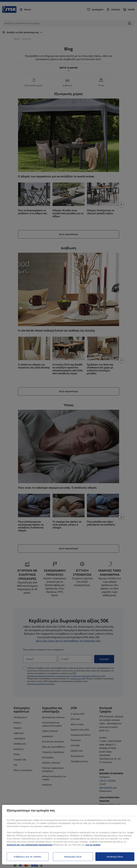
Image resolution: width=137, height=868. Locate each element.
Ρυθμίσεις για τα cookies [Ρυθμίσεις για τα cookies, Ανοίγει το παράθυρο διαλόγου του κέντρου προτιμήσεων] (28, 857)
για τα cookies (93, 845)
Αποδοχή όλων (115, 857)
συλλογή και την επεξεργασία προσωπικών (30, 845)
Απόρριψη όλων (73, 857)
